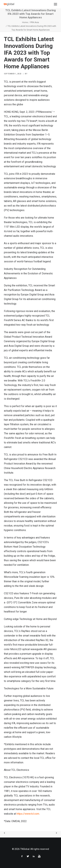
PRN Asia (35, 22)
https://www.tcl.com (28, 814)
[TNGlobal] (9, 4)
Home (25, 22)
